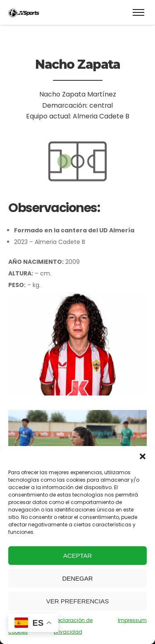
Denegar (77, 578)
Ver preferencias (78, 601)
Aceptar (78, 556)
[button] (143, 456)
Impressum (132, 620)
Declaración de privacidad (73, 626)
